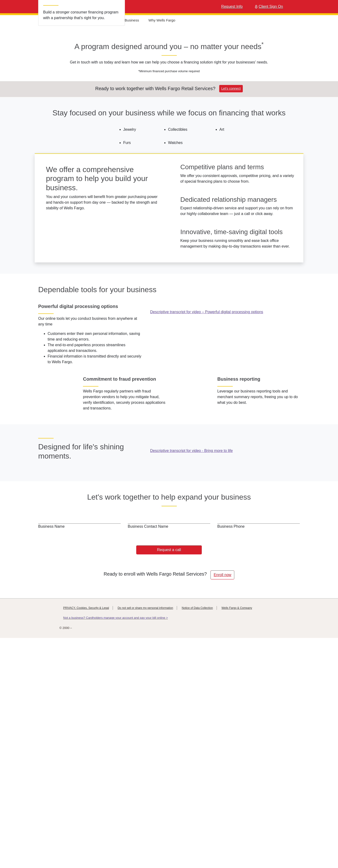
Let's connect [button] (231, 181)
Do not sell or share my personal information (145, 834)
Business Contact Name (148, 752)
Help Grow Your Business (122, 20)
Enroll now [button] (222, 800)
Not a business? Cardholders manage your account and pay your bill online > (115, 843)
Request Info (232, 6)
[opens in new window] (225, 457)
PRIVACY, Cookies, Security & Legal (86, 834)
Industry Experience (73, 20)
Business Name (51, 752)
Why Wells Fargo (165, 20)
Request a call (169, 775)
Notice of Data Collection (197, 834)
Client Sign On (268, 6)
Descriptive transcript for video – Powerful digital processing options (207, 502)
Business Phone (231, 752)
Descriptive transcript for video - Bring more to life (191, 685)
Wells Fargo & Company (237, 834)
